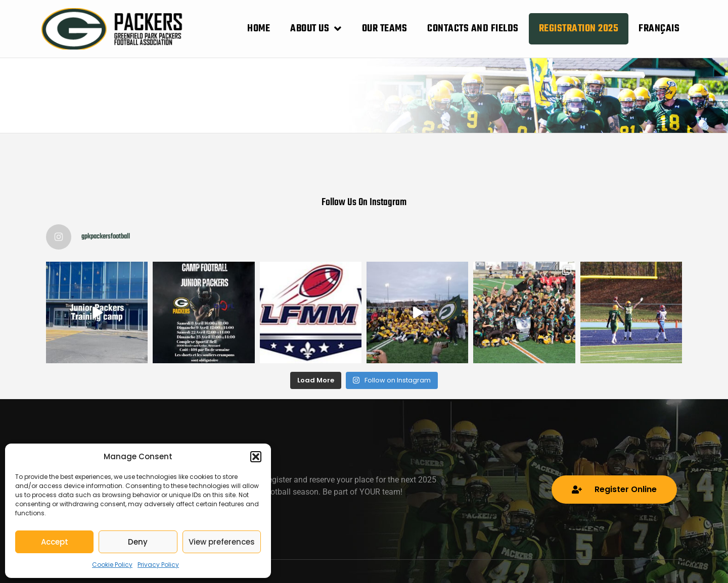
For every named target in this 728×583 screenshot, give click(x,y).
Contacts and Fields (473, 29)
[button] (256, 457)
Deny (138, 542)
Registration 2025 (579, 29)
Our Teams (385, 29)
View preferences (222, 542)
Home (259, 29)
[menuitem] (659, 29)
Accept (55, 542)
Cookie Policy (112, 565)
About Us (316, 29)
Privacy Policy (158, 565)
